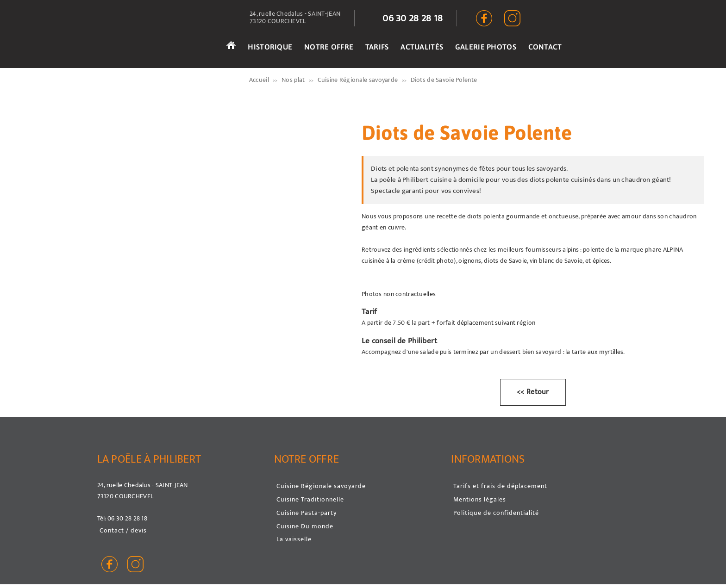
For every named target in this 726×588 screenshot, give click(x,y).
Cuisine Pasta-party (307, 513)
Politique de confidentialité (496, 513)
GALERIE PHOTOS (486, 47)
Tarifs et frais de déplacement (500, 486)
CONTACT (545, 47)
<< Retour (533, 392)
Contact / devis (123, 530)
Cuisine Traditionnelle (310, 499)
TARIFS (377, 47)
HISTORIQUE (270, 47)
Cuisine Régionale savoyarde (321, 486)
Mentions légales (480, 499)
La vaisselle (294, 539)
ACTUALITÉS (422, 47)
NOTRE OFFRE (329, 47)
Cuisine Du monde (305, 526)
